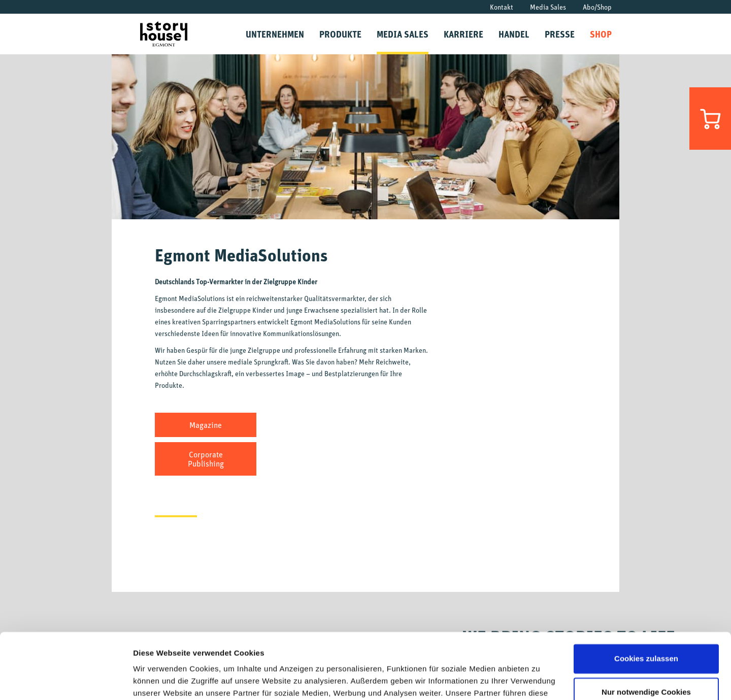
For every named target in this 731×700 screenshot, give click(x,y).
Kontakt (502, 7)
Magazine (206, 425)
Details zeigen (159, 680)
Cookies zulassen (646, 593)
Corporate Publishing (206, 459)
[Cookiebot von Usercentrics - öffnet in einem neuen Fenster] (66, 680)
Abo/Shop (597, 7)
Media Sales (548, 7)
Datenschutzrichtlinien (503, 652)
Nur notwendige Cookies (646, 626)
